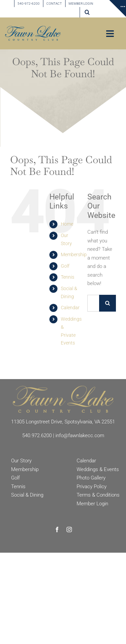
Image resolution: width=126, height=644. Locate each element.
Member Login (92, 504)
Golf (65, 266)
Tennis (68, 277)
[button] (87, 12)
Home (67, 224)
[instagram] (69, 530)
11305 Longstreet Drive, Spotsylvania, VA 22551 (63, 422)
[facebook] (57, 530)
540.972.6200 (37, 435)
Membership (74, 255)
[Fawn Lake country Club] (33, 28)
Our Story (21, 461)
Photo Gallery (91, 478)
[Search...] (93, 303)
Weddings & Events (98, 469)
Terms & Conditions (98, 495)
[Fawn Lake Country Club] (63, 388)
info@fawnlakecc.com (80, 435)
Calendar (70, 308)
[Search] (108, 303)
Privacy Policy (92, 487)
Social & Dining (27, 495)
